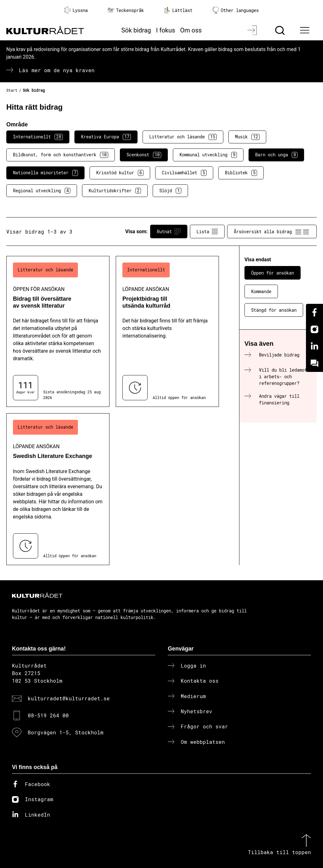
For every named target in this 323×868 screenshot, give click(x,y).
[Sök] (281, 30)
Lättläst (178, 10)
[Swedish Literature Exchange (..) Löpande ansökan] (58, 489)
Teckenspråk (126, 10)
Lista (207, 232)
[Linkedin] (314, 346)
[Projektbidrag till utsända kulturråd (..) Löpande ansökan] (167, 331)
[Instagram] (314, 329)
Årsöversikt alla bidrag (272, 232)
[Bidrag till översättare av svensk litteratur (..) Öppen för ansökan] (58, 331)
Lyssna (76, 10)
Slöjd (170, 191)
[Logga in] (253, 30)
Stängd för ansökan (274, 310)
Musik (247, 137)
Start (12, 90)
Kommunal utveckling (208, 155)
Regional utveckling (42, 191)
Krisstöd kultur (120, 173)
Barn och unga (276, 155)
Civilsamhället (184, 173)
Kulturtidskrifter (115, 191)
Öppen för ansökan (273, 273)
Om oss (191, 30)
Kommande (261, 291)
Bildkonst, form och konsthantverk (61, 155)
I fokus (166, 30)
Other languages (236, 10)
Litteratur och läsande (183, 137)
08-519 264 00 (48, 715)
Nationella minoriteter (45, 173)
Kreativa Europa (106, 137)
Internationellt (38, 137)
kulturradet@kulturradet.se (69, 698)
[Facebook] (314, 312)
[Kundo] (314, 363)
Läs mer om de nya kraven (57, 70)
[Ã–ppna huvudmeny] (306, 30)
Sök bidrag (136, 30)
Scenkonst (144, 155)
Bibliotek (241, 173)
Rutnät (169, 232)
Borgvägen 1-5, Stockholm (66, 732)
